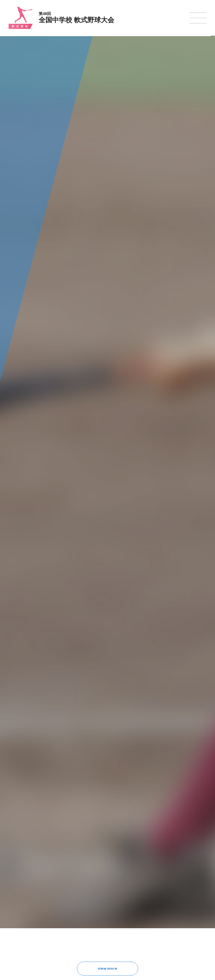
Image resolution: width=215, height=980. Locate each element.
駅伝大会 (170, 900)
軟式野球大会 (92, 922)
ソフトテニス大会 (135, 900)
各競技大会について (98, 870)
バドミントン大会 (135, 915)
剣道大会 (170, 886)
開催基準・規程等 (35, 893)
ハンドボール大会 (96, 915)
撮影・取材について (36, 907)
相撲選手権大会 (175, 893)
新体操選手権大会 (135, 886)
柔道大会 (128, 929)
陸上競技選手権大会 (97, 886)
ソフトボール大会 (135, 922)
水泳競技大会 (92, 893)
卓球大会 (128, 907)
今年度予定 (30, 886)
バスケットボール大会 (99, 900)
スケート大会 (174, 915)
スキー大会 (172, 907)
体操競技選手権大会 (97, 929)
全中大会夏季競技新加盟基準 (43, 900)
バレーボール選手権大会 (140, 893)
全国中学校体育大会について (45, 870)
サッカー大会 (92, 907)
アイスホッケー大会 (179, 922)
